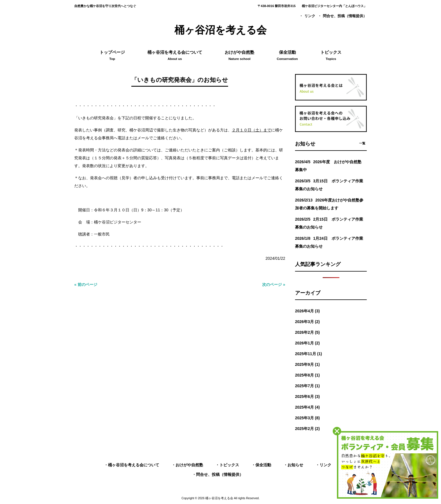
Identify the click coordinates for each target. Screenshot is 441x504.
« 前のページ (86, 285)
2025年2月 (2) (307, 429)
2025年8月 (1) (307, 375)
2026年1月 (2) (307, 343)
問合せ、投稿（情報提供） (345, 16)
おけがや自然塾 (189, 465)
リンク (310, 16)
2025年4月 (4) (307, 407)
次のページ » (274, 285)
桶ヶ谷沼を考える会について (134, 465)
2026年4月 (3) (307, 311)
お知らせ (295, 465)
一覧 (362, 143)
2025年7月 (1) (307, 386)
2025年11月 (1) (309, 354)
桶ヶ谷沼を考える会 (220, 30)
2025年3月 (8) (307, 418)
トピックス (229, 465)
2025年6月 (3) (307, 397)
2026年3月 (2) (307, 322)
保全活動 (263, 465)
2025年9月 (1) (307, 364)
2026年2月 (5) (307, 332)
